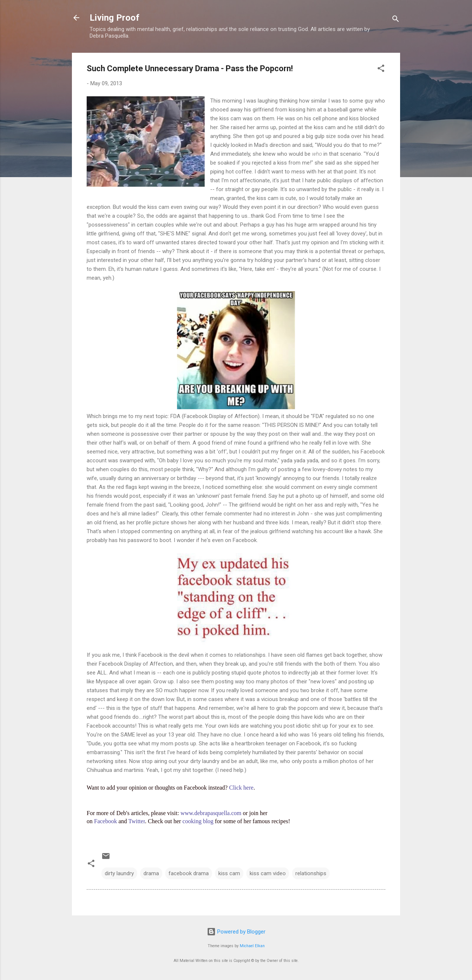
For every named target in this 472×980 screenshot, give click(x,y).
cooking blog (198, 821)
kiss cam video (268, 873)
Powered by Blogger (236, 932)
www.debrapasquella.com (211, 813)
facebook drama (189, 873)
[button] (381, 70)
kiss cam (229, 873)
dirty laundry (119, 873)
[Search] (396, 20)
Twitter (137, 821)
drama (151, 873)
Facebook (105, 821)
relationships (311, 873)
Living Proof (114, 18)
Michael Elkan (252, 946)
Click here (241, 788)
